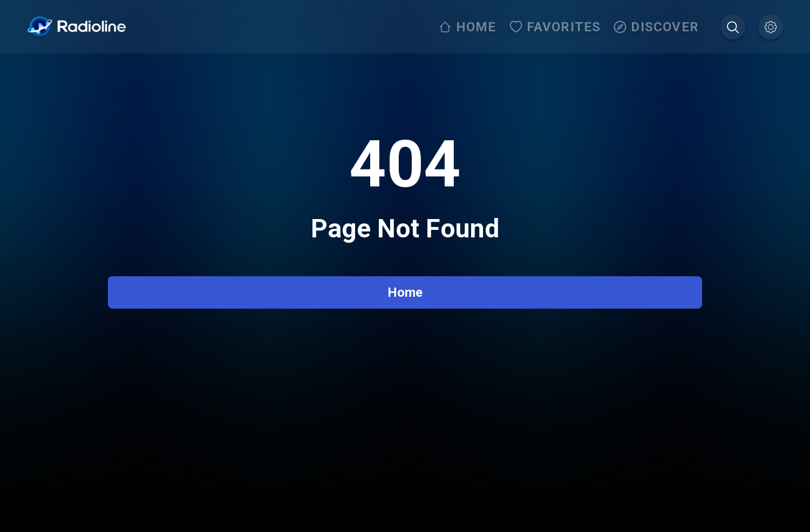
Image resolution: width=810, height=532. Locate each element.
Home (405, 292)
